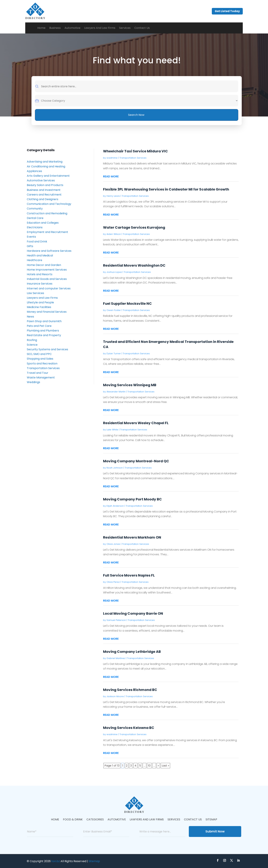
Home (41, 28)
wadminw (112, 158)
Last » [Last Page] (165, 766)
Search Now (136, 115)
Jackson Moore (115, 696)
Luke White (112, 430)
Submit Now (215, 831)
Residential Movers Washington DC (134, 265)
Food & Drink (73, 820)
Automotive (72, 28)
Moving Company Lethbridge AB (132, 652)
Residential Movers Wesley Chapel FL (136, 423)
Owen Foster (114, 310)
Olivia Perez (113, 582)
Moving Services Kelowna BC (129, 728)
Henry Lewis (113, 196)
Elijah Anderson (115, 506)
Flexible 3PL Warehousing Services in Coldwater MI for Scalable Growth (166, 189)
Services (125, 28)
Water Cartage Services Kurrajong (134, 227)
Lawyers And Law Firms (100, 28)
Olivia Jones (113, 544)
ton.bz (56, 861)
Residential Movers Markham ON (132, 537)
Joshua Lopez (114, 272)
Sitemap (211, 820)
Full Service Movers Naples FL (129, 575)
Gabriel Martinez (116, 658)
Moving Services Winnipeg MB (130, 385)
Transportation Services (133, 158)
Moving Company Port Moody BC (132, 499)
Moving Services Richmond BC (130, 690)
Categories (95, 820)
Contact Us (142, 28)
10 (149, 766)
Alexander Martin (116, 392)
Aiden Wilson (114, 234)
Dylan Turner (114, 353)
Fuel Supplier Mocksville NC (127, 304)
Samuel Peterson (116, 620)
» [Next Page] (158, 766)
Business (55, 28)
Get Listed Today (227, 11)
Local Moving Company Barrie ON (133, 613)
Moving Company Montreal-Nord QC (136, 461)
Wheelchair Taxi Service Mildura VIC (135, 151)
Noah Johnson (115, 468)
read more (111, 176)
